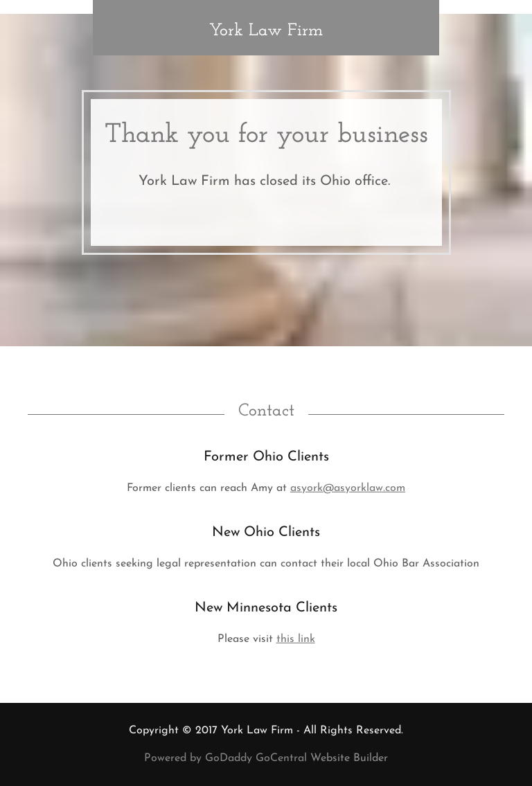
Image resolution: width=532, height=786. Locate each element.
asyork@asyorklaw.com (348, 488)
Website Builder (349, 758)
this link (296, 639)
